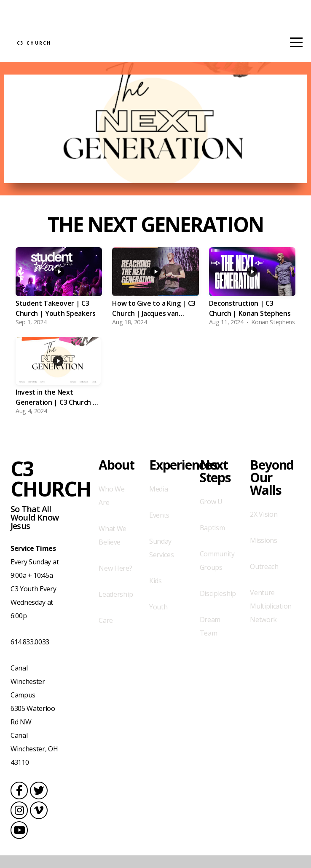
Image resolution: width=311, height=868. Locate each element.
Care (106, 633)
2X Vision (264, 527)
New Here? (115, 581)
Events (159, 528)
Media (158, 502)
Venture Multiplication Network (271, 619)
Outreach (264, 579)
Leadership (116, 607)
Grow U (211, 514)
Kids (155, 593)
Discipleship (218, 606)
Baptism (212, 540)
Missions (263, 553)
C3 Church (76, 50)
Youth (158, 620)
